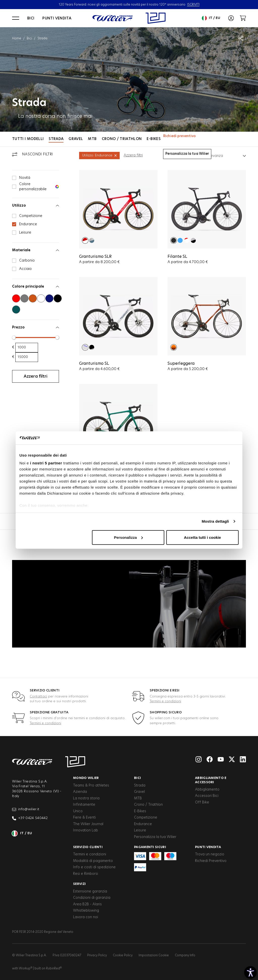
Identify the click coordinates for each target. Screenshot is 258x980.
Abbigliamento (207, 790)
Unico (78, 811)
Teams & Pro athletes (91, 786)
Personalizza (128, 537)
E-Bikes (153, 139)
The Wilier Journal (88, 824)
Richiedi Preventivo (211, 861)
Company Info (185, 955)
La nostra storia (86, 798)
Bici (31, 18)
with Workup (22, 968)
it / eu (211, 18)
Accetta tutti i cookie (202, 537)
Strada (56, 139)
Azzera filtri (133, 155)
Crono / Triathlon (122, 139)
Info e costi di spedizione (94, 867)
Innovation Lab (86, 830)
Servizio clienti (88, 847)
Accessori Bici (207, 796)
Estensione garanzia (90, 891)
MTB (92, 139)
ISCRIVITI (193, 5)
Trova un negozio (210, 854)
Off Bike (202, 802)
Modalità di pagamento (93, 861)
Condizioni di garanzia (92, 898)
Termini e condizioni (165, 701)
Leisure (140, 830)
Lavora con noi (86, 917)
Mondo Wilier (86, 778)
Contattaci (38, 697)
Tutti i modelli (28, 139)
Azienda (80, 792)
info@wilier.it (26, 809)
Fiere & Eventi (84, 818)
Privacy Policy (97, 955)
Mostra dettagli (215, 521)
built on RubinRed (48, 968)
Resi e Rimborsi (86, 874)
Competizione (146, 818)
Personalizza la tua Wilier (155, 837)
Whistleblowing (86, 911)
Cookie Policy (123, 955)
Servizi (79, 884)
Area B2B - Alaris (87, 904)
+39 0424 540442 (30, 818)
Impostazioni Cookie (154, 955)
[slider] (14, 338)
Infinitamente (84, 805)
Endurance (143, 824)
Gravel (76, 139)
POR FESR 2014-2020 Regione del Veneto (43, 932)
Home (17, 38)
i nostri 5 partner (46, 463)
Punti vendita (57, 18)
